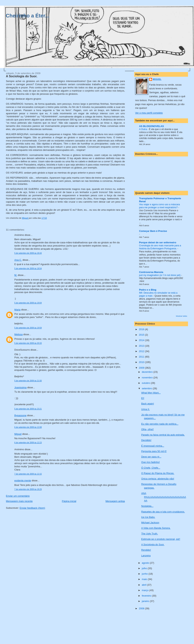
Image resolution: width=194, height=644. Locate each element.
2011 (142, 357)
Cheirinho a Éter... (28, 16)
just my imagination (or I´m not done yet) (160, 275)
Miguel (18, 434)
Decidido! (146, 440)
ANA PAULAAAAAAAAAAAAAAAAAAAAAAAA (164, 497)
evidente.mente (23, 481)
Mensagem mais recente (19, 501)
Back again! (148, 404)
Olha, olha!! (148, 429)
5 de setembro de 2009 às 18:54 (28, 269)
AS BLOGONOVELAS (151, 126)
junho (145, 574)
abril (144, 585)
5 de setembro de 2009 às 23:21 (28, 409)
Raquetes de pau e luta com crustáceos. (163, 512)
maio (145, 579)
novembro (148, 378)
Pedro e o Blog (148, 290)
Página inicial (69, 501)
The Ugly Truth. (150, 534)
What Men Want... (151, 393)
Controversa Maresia (151, 272)
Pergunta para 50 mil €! (154, 451)
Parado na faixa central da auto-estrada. (163, 435)
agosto (146, 563)
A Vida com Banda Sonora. (156, 528)
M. (16, 275)
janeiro (146, 601)
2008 (142, 608)
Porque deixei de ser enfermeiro (158, 242)
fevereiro (147, 596)
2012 (142, 351)
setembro (147, 388)
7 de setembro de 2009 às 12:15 (28, 474)
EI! (143, 398)
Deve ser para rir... (151, 457)
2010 (142, 362)
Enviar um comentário (18, 496)
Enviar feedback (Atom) (32, 508)
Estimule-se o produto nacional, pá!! (161, 539)
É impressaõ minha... (153, 446)
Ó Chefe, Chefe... (151, 468)
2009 (142, 368)
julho (145, 568)
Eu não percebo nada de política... (160, 424)
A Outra (143, 129)
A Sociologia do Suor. (153, 544)
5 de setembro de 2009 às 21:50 (28, 381)
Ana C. (18, 260)
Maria (18, 310)
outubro (146, 383)
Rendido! (146, 550)
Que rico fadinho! (151, 462)
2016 (142, 329)
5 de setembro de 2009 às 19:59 (28, 328)
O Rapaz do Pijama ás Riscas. (158, 473)
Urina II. (146, 409)
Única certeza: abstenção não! (158, 479)
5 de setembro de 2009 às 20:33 (28, 343)
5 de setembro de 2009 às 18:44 (28, 253)
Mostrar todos (182, 316)
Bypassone (20, 415)
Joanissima (21, 387)
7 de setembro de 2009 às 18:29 (28, 489)
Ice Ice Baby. (148, 517)
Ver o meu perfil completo (149, 113)
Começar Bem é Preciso (153, 231)
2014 (142, 340)
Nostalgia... (147, 506)
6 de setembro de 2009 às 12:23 (28, 443)
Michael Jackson (150, 523)
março (146, 590)
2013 (142, 346)
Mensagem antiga (115, 501)
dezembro (148, 372)
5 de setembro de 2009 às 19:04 (28, 303)
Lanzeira (146, 556)
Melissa (19, 334)
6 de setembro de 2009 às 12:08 (28, 427)
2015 (142, 335)
